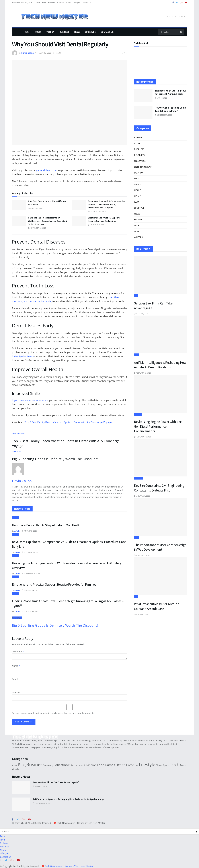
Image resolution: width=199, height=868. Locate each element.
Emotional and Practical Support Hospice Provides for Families (54, 584)
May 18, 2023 (161, 98)
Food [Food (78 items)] (101, 765)
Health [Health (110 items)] (121, 765)
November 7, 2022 (163, 115)
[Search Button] (181, 32)
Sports (138, 219)
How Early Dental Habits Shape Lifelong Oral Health (47, 525)
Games (138, 184)
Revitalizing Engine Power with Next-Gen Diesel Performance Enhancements (159, 426)
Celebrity (139, 155)
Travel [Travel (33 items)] (183, 765)
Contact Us (86, 3)
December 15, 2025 (97, 211)
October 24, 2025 (96, 225)
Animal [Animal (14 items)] (15, 765)
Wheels (138, 237)
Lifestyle (76, 3)
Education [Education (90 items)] (61, 765)
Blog (137, 143)
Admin (17, 531)
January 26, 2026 (142, 496)
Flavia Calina (28, 53)
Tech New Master (66, 823)
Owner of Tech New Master (91, 823)
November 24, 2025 (37, 228)
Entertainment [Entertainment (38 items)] (77, 765)
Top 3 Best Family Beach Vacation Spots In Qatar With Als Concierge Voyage (68, 422)
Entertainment (143, 167)
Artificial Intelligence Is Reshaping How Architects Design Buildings (68, 799)
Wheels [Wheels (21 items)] (15, 769)
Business (60, 3)
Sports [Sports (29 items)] (166, 765)
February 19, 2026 (143, 437)
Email (16, 679)
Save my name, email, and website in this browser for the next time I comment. (53, 713)
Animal (138, 138)
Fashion (52, 3)
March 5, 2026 (141, 314)
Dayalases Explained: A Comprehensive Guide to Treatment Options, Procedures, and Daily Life (107, 204)
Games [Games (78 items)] (110, 765)
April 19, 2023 (45, 53)
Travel (138, 231)
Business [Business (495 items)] (35, 764)
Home (137, 196)
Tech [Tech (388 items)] (175, 764)
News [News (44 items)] (159, 765)
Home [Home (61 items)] (130, 765)
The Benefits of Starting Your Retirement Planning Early (171, 92)
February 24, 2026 (143, 373)
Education (140, 161)
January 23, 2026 (142, 555)
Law (136, 202)
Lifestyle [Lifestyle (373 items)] (147, 764)
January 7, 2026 (141, 614)
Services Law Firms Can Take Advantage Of (56, 782)
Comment (18, 651)
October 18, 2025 (30, 612)
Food (44, 3)
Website (16, 693)
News (69, 3)
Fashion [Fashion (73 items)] (91, 765)
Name (16, 666)
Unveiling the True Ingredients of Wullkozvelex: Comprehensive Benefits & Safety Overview (48, 221)
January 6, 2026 (36, 208)
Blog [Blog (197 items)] (22, 765)
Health (58, 53)
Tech (38, 3)
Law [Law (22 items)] (136, 765)
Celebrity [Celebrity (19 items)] (49, 765)
